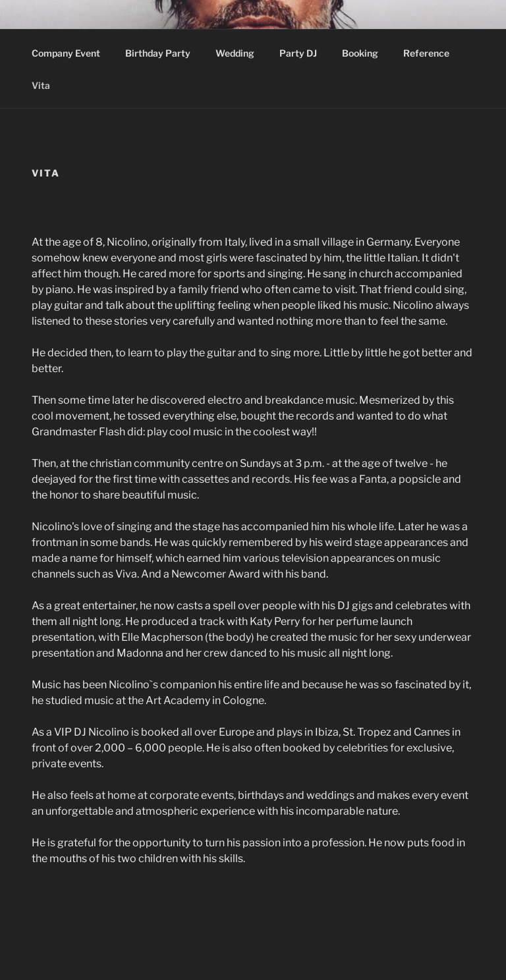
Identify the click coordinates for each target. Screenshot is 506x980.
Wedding (235, 53)
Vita (47, 85)
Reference (426, 53)
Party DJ (298, 53)
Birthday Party (158, 53)
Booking (360, 53)
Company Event (66, 53)
